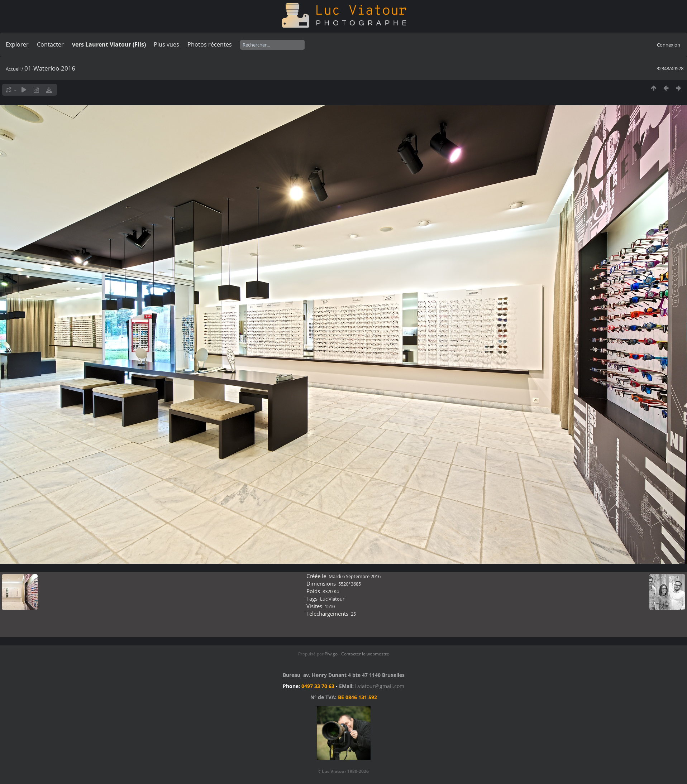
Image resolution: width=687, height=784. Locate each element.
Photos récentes (210, 44)
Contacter (50, 44)
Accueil (13, 69)
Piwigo (331, 654)
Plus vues (166, 44)
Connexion (669, 45)
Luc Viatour (332, 599)
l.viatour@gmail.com (380, 686)
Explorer (17, 44)
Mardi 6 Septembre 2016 (355, 576)
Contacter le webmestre (365, 654)
